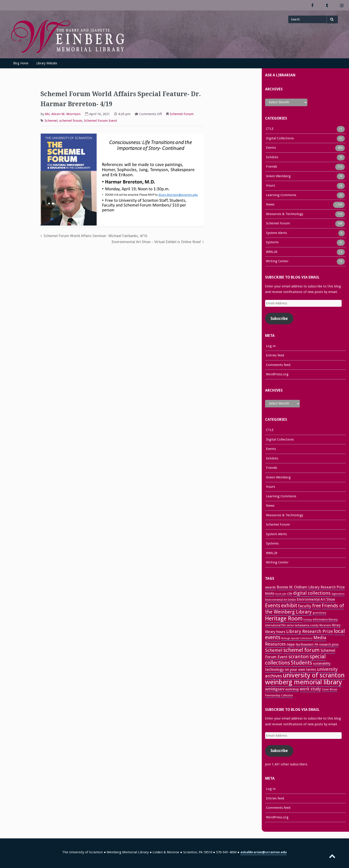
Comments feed (278, 365)
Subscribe (279, 319)
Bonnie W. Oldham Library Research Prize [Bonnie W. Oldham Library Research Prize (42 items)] (311, 587)
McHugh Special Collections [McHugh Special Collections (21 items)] (297, 638)
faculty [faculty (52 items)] (305, 606)
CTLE (270, 129)
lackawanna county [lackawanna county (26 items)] (307, 625)
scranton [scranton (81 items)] (299, 657)
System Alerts (276, 233)
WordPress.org (277, 374)
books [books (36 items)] (270, 594)
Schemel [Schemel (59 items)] (274, 650)
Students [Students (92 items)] (301, 663)
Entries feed (275, 355)
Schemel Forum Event (100, 121)
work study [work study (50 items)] (310, 689)
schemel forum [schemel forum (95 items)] (301, 650)
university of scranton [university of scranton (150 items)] (314, 675)
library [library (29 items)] (336, 625)
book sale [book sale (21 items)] (281, 594)
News (270, 205)
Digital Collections (280, 139)
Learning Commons (281, 195)
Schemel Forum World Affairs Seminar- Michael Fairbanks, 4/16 (95, 236)
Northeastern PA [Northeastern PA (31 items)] (307, 644)
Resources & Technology (285, 214)
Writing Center (277, 262)
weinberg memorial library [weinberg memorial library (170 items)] (303, 682)
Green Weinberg (278, 177)
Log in (271, 346)
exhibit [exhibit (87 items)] (289, 606)
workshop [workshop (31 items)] (292, 689)
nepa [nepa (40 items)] (291, 644)
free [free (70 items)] (317, 606)
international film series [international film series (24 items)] (279, 625)
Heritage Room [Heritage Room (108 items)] (284, 618)
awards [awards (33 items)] (270, 587)
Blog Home (21, 63)
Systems (272, 243)
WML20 (272, 252)
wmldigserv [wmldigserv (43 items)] (275, 689)
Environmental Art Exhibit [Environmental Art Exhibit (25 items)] (280, 600)
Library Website (47, 63)
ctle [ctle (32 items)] (290, 594)
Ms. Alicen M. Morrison (63, 114)
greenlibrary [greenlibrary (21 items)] (319, 613)
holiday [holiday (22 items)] (308, 620)
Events (271, 148)
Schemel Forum (182, 114)
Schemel (51, 121)
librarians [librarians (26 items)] (325, 625)
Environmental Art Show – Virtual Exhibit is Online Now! (156, 242)
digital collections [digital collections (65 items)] (312, 593)
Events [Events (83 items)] (273, 606)
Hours (271, 186)
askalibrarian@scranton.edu (264, 852)
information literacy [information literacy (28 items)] (325, 619)
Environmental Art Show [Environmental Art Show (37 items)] (316, 599)
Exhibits (272, 158)
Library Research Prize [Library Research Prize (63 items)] (310, 631)
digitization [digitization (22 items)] (338, 594)
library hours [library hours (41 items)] (275, 632)
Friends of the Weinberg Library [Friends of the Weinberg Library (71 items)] (305, 609)
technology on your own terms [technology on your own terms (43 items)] (291, 669)
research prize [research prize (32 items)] (329, 644)
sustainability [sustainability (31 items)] (322, 663)
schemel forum (71, 121)
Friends (272, 167)
